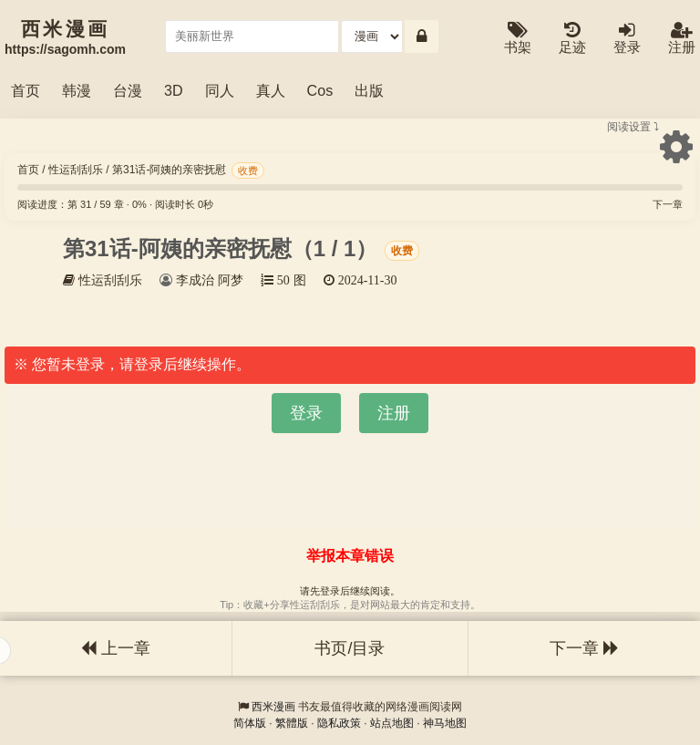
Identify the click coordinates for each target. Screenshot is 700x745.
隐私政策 (339, 723)
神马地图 (445, 723)
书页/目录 (350, 648)
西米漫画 (273, 707)
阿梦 (231, 280)
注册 (682, 39)
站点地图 (392, 723)
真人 (271, 90)
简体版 (250, 723)
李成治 (195, 280)
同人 (220, 90)
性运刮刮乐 (76, 170)
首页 (26, 90)
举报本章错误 (350, 556)
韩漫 (77, 90)
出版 (369, 90)
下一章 (668, 204)
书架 (518, 39)
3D (174, 90)
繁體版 (292, 723)
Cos (320, 90)
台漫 (128, 90)
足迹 (572, 39)
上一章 (116, 648)
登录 (627, 39)
